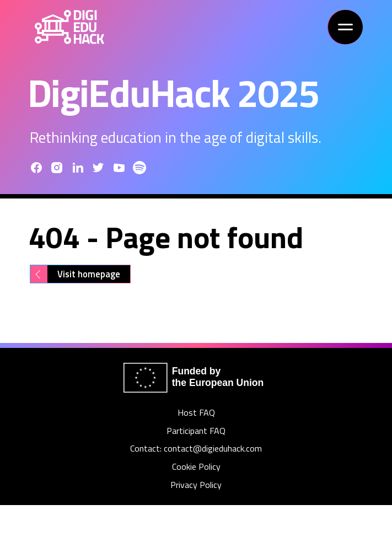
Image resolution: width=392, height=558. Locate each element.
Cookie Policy (196, 467)
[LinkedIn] (78, 168)
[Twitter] (98, 168)
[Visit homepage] (80, 274)
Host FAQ (196, 413)
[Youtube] (119, 168)
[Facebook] (36, 168)
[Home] (69, 27)
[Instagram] (57, 168)
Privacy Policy (196, 485)
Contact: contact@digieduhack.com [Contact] (196, 449)
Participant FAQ (196, 431)
